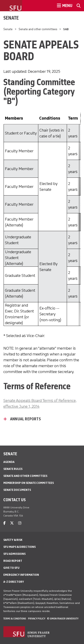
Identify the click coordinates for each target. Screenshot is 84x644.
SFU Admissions (14, 554)
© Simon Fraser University (63, 619)
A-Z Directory (14, 582)
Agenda (9, 462)
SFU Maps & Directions (19, 547)
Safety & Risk (13, 540)
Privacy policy (37, 619)
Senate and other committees (38, 29)
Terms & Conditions (15, 619)
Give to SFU (11, 568)
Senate (11, 18)
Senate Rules (13, 469)
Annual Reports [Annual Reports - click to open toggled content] (25, 419)
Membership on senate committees (29, 483)
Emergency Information (21, 575)
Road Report (13, 561)
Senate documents (17, 490)
